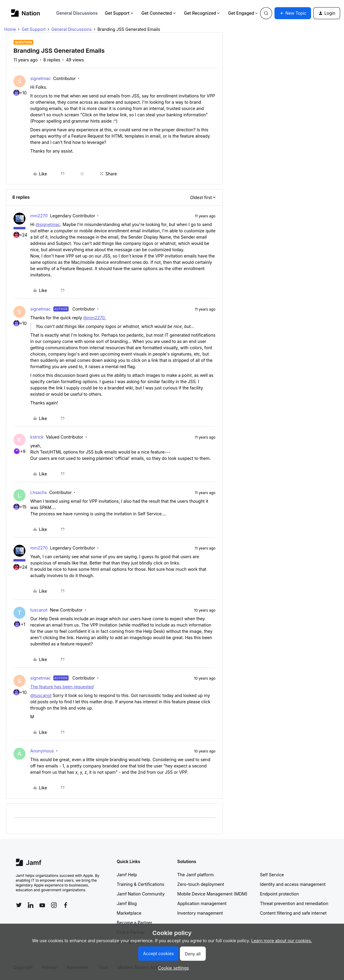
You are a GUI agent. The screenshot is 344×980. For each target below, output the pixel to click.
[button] (293, 13)
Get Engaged (243, 13)
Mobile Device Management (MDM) (212, 894)
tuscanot (39, 610)
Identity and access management (293, 884)
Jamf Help (127, 875)
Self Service (272, 875)
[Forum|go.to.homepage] (26, 13)
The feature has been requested (62, 687)
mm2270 (39, 216)
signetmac (41, 78)
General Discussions (77, 13)
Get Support (120, 13)
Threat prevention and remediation (294, 903)
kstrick (37, 437)
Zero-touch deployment (201, 884)
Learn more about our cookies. (282, 941)
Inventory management (200, 913)
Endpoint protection (280, 894)
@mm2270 (94, 318)
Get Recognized (202, 13)
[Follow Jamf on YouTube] (42, 905)
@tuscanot (41, 695)
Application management (202, 903)
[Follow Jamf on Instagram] (54, 905)
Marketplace (129, 913)
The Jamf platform (196, 875)
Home (10, 29)
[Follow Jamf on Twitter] (19, 905)
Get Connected (159, 13)
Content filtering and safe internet (293, 913)
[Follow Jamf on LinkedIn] (31, 905)
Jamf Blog (127, 903)
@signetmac (48, 224)
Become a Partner (135, 923)
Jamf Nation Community (141, 894)
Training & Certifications (141, 884)
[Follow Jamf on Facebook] (66, 905)
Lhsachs (39, 492)
